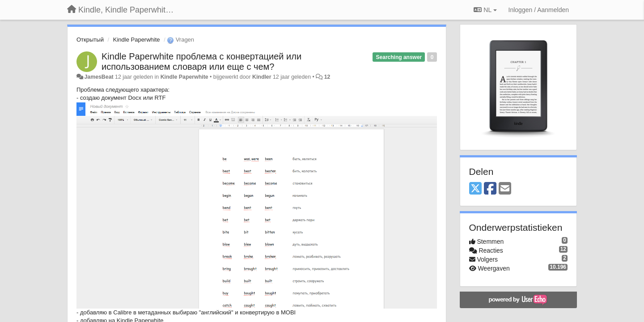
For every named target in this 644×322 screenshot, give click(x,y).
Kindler (262, 77)
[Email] (505, 189)
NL (485, 10)
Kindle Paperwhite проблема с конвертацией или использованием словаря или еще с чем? (201, 61)
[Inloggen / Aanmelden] (539, 10)
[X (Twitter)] (475, 189)
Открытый (90, 40)
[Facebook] (490, 189)
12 (327, 77)
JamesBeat (99, 77)
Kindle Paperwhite (137, 40)
